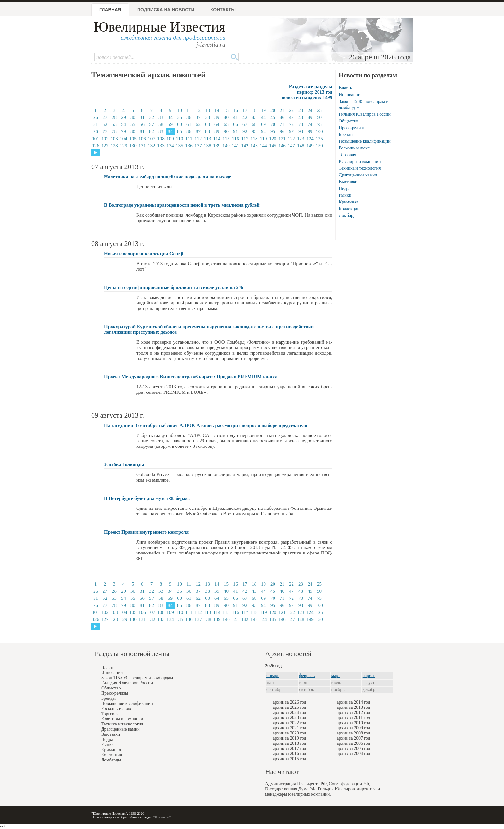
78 (114, 131)
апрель (369, 676)
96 (282, 131)
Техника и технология (360, 168)
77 (105, 131)
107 (152, 139)
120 (273, 139)
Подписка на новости (166, 10)
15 (226, 110)
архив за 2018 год (290, 743)
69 (263, 124)
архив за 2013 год (354, 707)
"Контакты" (162, 817)
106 (142, 139)
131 (142, 146)
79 (124, 131)
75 (319, 124)
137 (198, 146)
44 (263, 117)
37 (198, 117)
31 (142, 117)
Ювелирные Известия (160, 27)
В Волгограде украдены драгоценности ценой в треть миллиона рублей (182, 205)
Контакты (223, 10)
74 (310, 124)
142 (245, 146)
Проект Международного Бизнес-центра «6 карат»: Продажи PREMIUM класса (191, 377)
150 (319, 146)
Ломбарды (349, 216)
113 (208, 139)
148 (301, 146)
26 (96, 117)
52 (105, 124)
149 (310, 146)
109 (170, 139)
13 (207, 110)
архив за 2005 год (354, 748)
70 (273, 124)
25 (319, 110)
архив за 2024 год (290, 712)
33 (161, 117)
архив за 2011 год (353, 718)
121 (282, 139)
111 (189, 139)
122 (291, 139)
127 (105, 146)
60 (180, 124)
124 (310, 139)
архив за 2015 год (290, 759)
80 (133, 131)
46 (282, 117)
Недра (345, 189)
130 (133, 146)
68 (254, 124)
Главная (110, 10)
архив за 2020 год (290, 733)
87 (198, 131)
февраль (307, 676)
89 (217, 131)
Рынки (345, 195)
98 (301, 131)
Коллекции (349, 209)
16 (235, 110)
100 (319, 131)
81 (142, 131)
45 (273, 117)
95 (273, 131)
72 (291, 124)
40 (226, 117)
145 (273, 146)
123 (301, 139)
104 (124, 139)
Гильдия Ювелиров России (365, 114)
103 (114, 139)
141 (235, 146)
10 (180, 110)
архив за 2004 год (354, 754)
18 (254, 110)
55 (133, 124)
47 (291, 117)
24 (310, 110)
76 (96, 131)
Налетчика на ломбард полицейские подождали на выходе (168, 177)
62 (198, 124)
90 (226, 131)
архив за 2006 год (354, 743)
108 (161, 139)
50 (319, 117)
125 (319, 139)
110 (180, 139)
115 (226, 139)
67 (245, 124)
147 (291, 146)
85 (180, 131)
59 (170, 124)
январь (273, 676)
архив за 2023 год (290, 718)
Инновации (350, 95)
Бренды (346, 135)
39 (217, 117)
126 (96, 146)
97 (291, 131)
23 (301, 110)
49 (310, 117)
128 (114, 146)
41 (235, 117)
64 (217, 124)
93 (254, 131)
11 (189, 110)
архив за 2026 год (290, 702)
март (336, 676)
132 (152, 146)
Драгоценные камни (358, 175)
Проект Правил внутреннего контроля (146, 532)
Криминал (349, 202)
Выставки (348, 182)
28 (114, 117)
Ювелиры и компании (360, 162)
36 (189, 117)
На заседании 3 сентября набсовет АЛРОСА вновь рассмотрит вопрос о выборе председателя (206, 425)
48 (301, 117)
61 (189, 124)
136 (189, 146)
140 (226, 146)
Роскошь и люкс (354, 148)
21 (282, 110)
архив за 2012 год (354, 712)
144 (263, 146)
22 (291, 110)
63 (207, 124)
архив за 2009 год (354, 728)
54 (124, 124)
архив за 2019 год (290, 738)
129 (124, 146)
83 (161, 131)
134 (170, 146)
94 (263, 131)
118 (254, 139)
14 (217, 110)
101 (96, 139)
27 (105, 117)
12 (198, 110)
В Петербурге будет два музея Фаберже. (147, 498)
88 (207, 131)
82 (152, 131)
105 (133, 139)
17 (245, 110)
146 (282, 146)
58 (161, 124)
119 (264, 139)
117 (245, 139)
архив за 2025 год (290, 707)
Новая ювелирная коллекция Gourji (144, 254)
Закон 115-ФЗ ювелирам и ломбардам (137, 678)
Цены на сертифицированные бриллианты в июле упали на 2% (174, 287)
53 (114, 124)
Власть (345, 88)
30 (133, 117)
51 (96, 124)
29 (124, 117)
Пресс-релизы (352, 128)
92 (245, 131)
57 (152, 124)
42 (245, 117)
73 (301, 124)
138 (207, 146)
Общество (348, 121)
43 (254, 117)
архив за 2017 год (290, 748)
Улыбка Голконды (124, 464)
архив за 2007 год (354, 738)
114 (217, 139)
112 (198, 139)
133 (161, 146)
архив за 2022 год (290, 723)
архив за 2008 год (354, 733)
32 (152, 117)
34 (170, 117)
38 (207, 117)
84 (170, 131)
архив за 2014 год (354, 702)
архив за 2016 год (290, 754)
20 (273, 110)
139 (217, 146)
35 (180, 117)
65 (226, 124)
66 (235, 124)
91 (235, 131)
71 (282, 124)
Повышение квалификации (365, 141)
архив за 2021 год (290, 728)
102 (105, 139)
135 (180, 146)
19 (263, 110)
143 (254, 146)
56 (142, 124)
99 (310, 131)
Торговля (347, 155)
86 (189, 131)
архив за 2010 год (354, 723)
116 (236, 139)
